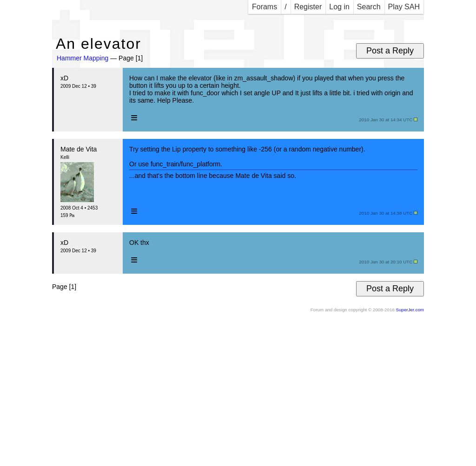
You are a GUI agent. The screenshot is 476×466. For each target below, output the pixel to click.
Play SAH (404, 7)
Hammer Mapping (83, 58)
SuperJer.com (410, 310)
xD (64, 78)
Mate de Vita (79, 149)
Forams (264, 7)
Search (369, 7)
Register (308, 7)
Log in (339, 7)
